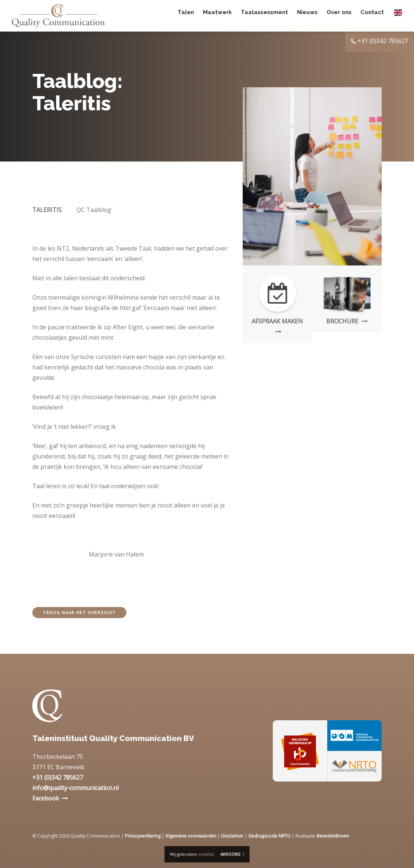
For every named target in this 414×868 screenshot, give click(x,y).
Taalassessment (264, 16)
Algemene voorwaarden (191, 836)
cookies (206, 854)
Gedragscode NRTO (269, 836)
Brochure (347, 321)
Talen (186, 16)
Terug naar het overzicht (79, 613)
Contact (372, 16)
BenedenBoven (333, 836)
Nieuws (307, 16)
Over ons (339, 16)
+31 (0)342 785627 (58, 777)
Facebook (46, 798)
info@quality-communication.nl (75, 788)
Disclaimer (232, 836)
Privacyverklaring (143, 836)
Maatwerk (217, 16)
